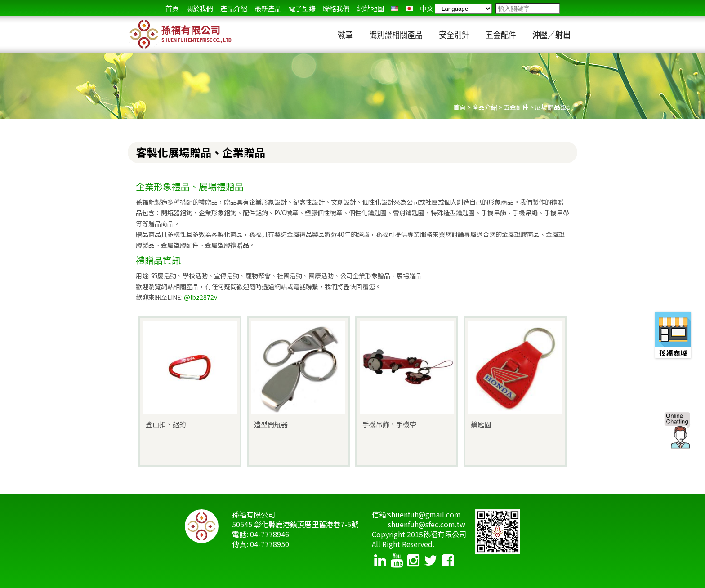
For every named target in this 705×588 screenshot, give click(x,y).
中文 (427, 8)
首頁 (172, 8)
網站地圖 (370, 8)
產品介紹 (234, 8)
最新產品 (268, 8)
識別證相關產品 (396, 35)
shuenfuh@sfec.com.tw (427, 524)
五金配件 (501, 35)
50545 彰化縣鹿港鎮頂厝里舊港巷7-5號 (295, 524)
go (567, 9)
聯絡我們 (336, 8)
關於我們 (200, 8)
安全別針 (454, 35)
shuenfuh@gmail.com (424, 514)
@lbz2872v (201, 297)
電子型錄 (302, 8)
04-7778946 (270, 534)
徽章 (345, 35)
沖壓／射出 (551, 35)
